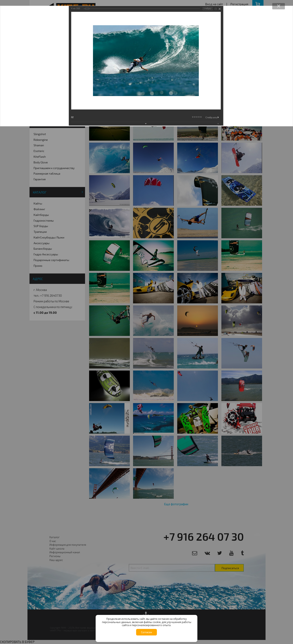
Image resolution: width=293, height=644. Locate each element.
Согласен (146, 632)
